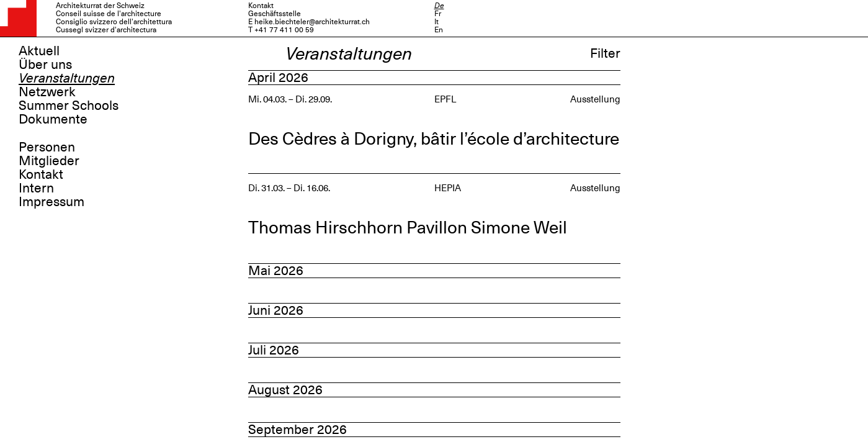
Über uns (45, 65)
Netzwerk (47, 92)
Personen (47, 147)
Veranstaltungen (67, 78)
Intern (36, 188)
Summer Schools (69, 106)
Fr (438, 14)
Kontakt (41, 174)
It (436, 22)
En (439, 30)
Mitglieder (49, 161)
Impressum (51, 202)
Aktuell (39, 51)
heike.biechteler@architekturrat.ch (312, 22)
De (439, 6)
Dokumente (53, 119)
